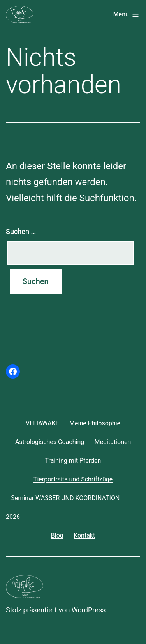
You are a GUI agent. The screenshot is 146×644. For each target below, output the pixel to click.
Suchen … (21, 231)
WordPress (89, 610)
